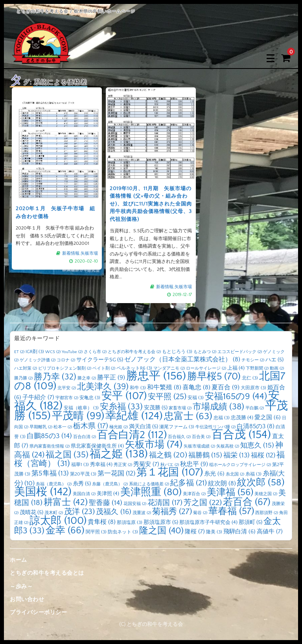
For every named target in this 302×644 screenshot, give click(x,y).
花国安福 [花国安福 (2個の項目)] (135, 504)
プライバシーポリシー (38, 613)
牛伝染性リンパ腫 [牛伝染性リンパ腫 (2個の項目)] (215, 427)
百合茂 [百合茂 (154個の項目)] (241, 435)
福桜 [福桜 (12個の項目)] (263, 455)
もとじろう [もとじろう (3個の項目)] (177, 352)
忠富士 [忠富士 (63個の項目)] (188, 416)
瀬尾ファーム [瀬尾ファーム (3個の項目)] (177, 427)
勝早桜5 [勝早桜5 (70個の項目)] (214, 377)
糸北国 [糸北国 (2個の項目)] (235, 474)
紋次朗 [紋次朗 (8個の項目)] (222, 484)
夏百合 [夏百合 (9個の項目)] (226, 387)
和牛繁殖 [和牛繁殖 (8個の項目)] (164, 388)
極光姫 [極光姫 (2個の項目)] (119, 427)
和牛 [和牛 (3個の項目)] (138, 388)
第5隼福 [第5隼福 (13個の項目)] (50, 474)
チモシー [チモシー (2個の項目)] (253, 360)
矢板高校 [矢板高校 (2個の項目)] (228, 446)
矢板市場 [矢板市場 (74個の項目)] (154, 445)
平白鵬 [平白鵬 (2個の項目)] (255, 408)
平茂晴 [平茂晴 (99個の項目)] (78, 416)
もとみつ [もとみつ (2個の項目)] (205, 352)
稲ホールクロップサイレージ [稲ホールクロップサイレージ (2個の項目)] (240, 465)
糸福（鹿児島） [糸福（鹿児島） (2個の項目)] (54, 484)
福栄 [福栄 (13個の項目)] (237, 455)
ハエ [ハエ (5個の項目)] (274, 360)
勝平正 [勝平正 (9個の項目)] (111, 378)
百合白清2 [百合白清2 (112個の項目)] (132, 435)
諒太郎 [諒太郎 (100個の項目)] (58, 521)
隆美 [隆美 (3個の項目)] (214, 532)
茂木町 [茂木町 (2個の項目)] (54, 513)
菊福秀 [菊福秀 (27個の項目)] (172, 512)
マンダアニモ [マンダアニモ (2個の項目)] (169, 368)
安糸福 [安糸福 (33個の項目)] (121, 407)
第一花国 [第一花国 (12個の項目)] (116, 473)
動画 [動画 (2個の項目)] (277, 368)
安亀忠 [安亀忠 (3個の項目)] (90, 398)
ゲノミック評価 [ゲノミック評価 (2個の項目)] (38, 360)
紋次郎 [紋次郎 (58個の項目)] (261, 482)
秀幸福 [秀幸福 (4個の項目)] (101, 464)
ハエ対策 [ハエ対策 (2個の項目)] (26, 368)
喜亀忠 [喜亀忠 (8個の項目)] (196, 388)
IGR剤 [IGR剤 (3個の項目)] (35, 352)
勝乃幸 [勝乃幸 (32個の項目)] (55, 377)
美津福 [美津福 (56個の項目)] (230, 492)
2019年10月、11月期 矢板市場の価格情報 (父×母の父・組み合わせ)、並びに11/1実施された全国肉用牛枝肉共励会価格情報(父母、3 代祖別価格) (151, 203)
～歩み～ (21, 587)
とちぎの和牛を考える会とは (47, 573)
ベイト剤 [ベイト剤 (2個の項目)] (104, 368)
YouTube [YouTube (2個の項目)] (72, 352)
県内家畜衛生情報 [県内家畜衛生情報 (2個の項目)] (50, 446)
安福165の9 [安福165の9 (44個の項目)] (236, 397)
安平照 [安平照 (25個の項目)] (167, 397)
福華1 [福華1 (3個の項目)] (80, 465)
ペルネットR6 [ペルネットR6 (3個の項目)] (134, 368)
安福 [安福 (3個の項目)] (196, 398)
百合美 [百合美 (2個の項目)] (201, 437)
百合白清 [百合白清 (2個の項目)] (85, 437)
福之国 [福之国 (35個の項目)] (67, 455)
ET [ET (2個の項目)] (19, 352)
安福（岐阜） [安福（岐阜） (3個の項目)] (81, 408)
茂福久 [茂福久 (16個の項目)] (114, 512)
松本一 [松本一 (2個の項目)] (63, 427)
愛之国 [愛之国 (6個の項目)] (268, 418)
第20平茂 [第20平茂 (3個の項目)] (83, 474)
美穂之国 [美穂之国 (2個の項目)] (266, 494)
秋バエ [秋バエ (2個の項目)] (170, 465)
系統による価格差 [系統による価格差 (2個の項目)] (149, 484)
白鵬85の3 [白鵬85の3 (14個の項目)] (49, 436)
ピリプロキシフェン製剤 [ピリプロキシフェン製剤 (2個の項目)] (65, 368)
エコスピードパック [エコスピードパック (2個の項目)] (240, 352)
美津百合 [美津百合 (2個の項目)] (194, 494)
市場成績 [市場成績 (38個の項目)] (218, 407)
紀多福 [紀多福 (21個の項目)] (189, 483)
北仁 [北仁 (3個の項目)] (250, 378)
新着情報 (69, 243)
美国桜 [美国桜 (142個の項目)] (43, 492)
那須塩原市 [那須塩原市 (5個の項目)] (161, 522)
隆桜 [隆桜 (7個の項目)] (195, 532)
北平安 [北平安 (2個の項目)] (67, 388)
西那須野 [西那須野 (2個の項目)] (267, 513)
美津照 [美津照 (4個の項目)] (108, 494)
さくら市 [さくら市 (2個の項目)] (95, 352)
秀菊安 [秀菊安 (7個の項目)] (146, 464)
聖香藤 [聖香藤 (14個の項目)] (106, 503)
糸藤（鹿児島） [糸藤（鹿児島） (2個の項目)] (110, 484)
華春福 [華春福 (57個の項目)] (231, 511)
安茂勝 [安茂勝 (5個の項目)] (156, 408)
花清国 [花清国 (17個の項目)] (165, 503)
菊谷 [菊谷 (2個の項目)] (200, 513)
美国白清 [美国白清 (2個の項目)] (84, 494)
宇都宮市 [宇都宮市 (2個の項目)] (67, 398)
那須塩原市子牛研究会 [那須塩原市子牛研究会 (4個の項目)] (208, 522)
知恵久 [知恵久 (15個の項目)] (257, 446)
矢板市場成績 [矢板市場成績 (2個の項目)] (199, 446)
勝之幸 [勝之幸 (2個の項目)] (87, 378)
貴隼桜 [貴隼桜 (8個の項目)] (102, 522)
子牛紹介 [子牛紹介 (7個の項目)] (38, 397)
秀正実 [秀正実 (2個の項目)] (123, 465)
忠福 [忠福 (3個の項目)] (222, 418)
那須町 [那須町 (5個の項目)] (250, 522)
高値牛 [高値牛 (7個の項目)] (270, 532)
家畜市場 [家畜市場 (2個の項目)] (180, 408)
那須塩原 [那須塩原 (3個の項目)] (130, 523)
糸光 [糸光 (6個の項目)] (214, 474)
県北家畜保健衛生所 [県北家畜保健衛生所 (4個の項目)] (97, 446)
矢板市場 (85, 243)
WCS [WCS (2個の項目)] (53, 352)
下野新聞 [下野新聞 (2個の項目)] (257, 368)
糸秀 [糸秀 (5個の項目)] (82, 484)
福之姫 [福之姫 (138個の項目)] (119, 454)
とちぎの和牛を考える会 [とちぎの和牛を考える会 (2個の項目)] (134, 352)
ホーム (18, 560)
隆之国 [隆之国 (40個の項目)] (161, 531)
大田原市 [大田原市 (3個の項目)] (253, 388)
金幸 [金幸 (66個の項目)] (65, 530)
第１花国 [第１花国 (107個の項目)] (170, 472)
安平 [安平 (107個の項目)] (124, 396)
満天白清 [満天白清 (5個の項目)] (144, 427)
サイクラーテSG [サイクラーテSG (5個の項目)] (100, 360)
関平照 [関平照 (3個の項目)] (96, 532)
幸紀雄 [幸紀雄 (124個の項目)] (134, 416)
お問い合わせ (27, 600)
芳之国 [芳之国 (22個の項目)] (203, 503)
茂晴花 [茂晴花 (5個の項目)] (31, 513)
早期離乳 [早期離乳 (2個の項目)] (41, 427)
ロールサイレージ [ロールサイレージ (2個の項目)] (206, 368)
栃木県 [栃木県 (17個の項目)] (91, 426)
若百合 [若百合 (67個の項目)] (247, 502)
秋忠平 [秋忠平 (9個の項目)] (194, 464)
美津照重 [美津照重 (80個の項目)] (151, 492)
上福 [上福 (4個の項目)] (236, 368)
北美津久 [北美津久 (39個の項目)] (103, 387)
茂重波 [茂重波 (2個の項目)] (142, 513)
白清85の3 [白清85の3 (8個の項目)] (256, 427)
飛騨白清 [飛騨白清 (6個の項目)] (239, 532)
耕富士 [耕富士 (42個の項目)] (66, 502)
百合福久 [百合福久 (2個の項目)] (179, 437)
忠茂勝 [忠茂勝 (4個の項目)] (242, 418)
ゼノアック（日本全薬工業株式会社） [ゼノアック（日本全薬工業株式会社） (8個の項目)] (182, 360)
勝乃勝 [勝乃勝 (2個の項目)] (23, 378)
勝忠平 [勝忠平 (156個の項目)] (156, 376)
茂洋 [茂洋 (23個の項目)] (79, 512)
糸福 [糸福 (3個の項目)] (253, 474)
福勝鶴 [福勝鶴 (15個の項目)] (205, 455)
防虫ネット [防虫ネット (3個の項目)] (123, 532)
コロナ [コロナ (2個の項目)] (66, 360)
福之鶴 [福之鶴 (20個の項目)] (168, 455)
